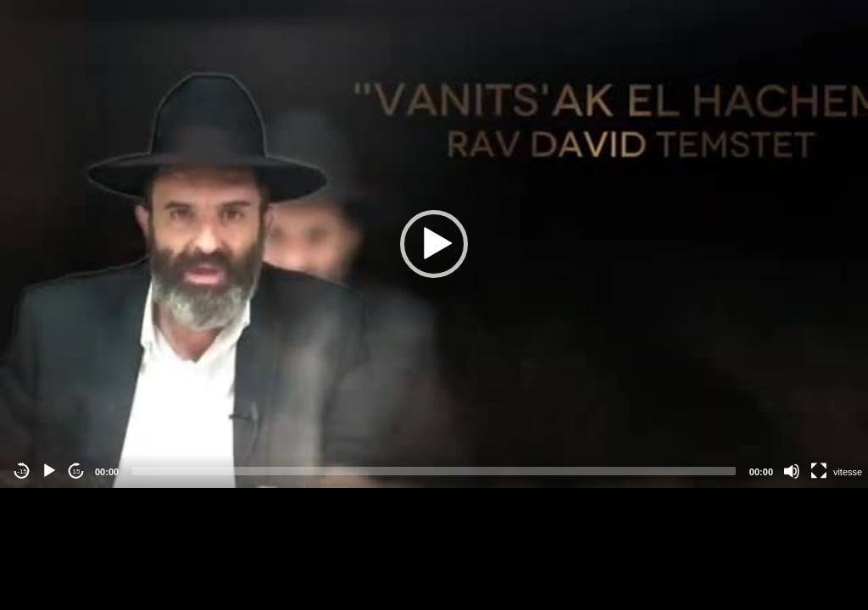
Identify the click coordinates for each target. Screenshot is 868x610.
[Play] (49, 471)
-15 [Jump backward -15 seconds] (22, 471)
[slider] (434, 471)
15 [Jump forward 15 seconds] (77, 471)
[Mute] (792, 471)
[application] (434, 244)
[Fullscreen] (819, 471)
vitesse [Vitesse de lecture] (848, 472)
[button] (434, 244)
